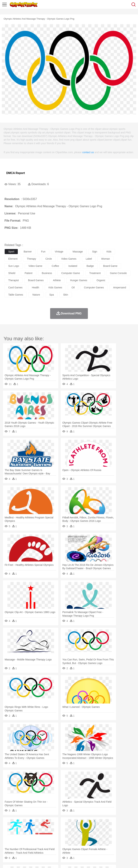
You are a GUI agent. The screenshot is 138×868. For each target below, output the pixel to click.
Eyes (88, 834)
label (89, 259)
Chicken (55, 829)
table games (16, 295)
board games (36, 280)
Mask (18, 834)
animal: (8, 829)
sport (11, 252)
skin (65, 295)
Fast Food (54, 845)
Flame (77, 823)
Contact (43, 861)
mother (50, 834)
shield (12, 273)
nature (36, 295)
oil (73, 287)
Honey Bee (119, 829)
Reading (60, 840)
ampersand (120, 287)
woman (105, 259)
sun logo (14, 266)
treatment (95, 273)
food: (7, 845)
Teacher (29, 840)
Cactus (46, 823)
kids (109, 252)
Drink (45, 845)
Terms (16, 861)
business (47, 273)
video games (69, 259)
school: (8, 839)
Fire (70, 823)
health (35, 287)
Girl (120, 834)
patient (29, 273)
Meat (71, 845)
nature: (8, 823)
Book (38, 840)
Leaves (36, 823)
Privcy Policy (29, 861)
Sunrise (124, 823)
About (7, 861)
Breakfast (18, 845)
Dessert (36, 845)
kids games (55, 287)
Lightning (106, 823)
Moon (115, 823)
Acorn (18, 823)
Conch (55, 823)
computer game (71, 273)
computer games (94, 287)
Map (102, 840)
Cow (63, 829)
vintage (59, 252)
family (41, 834)
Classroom (48, 840)
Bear (23, 829)
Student (19, 840)
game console (118, 273)
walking (97, 834)
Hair (114, 834)
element (13, 259)
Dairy (27, 845)
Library (123, 840)
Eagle (84, 829)
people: (8, 834)
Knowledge (112, 840)
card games (15, 287)
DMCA (53, 861)
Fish (103, 829)
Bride (33, 834)
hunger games (79, 280)
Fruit (64, 845)
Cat (47, 829)
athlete (57, 280)
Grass (96, 823)
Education (79, 840)
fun (43, 252)
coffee (55, 266)
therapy (31, 259)
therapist (13, 280)
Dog (70, 829)
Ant (17, 829)
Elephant (94, 829)
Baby (25, 834)
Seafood (92, 845)
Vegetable (103, 845)
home (106, 834)
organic (101, 280)
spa (52, 295)
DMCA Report (16, 173)
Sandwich (81, 845)
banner (28, 252)
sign (95, 252)
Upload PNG (67, 861)
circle (49, 259)
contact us (88, 152)
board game (110, 266)
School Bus (92, 840)
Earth (63, 823)
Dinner (123, 845)
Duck (77, 829)
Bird (30, 829)
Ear (82, 834)
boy (126, 834)
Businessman (62, 834)
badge (90, 266)
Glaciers (87, 823)
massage (78, 252)
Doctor (74, 834)
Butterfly (38, 829)
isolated (73, 266)
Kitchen (114, 845)
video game (35, 266)
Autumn (27, 823)
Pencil (69, 840)
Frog (110, 829)
